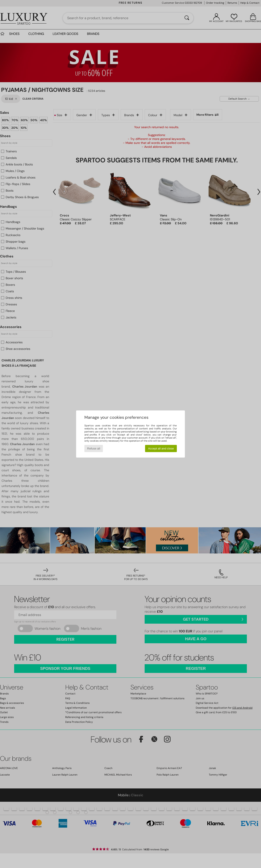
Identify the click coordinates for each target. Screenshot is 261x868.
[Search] (187, 18)
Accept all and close (161, 448)
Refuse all (94, 448)
